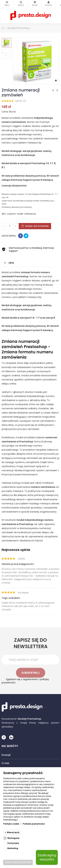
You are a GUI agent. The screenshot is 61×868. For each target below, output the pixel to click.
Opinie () (21, 101)
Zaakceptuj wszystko (47, 857)
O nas (5, 763)
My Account (48, 2)
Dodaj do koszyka (35, 226)
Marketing (13, 848)
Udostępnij (20, 236)
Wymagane (13, 838)
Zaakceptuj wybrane (18, 862)
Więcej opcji (13, 832)
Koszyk (6, 755)
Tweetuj (26, 236)
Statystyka (13, 843)
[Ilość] (10, 226)
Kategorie (7, 2)
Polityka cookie (11, 824)
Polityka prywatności (34, 824)
